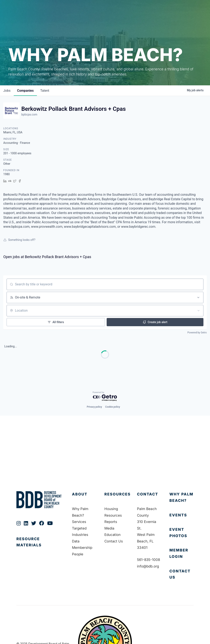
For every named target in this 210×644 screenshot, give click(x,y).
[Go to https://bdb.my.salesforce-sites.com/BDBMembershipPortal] (181, 553)
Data (76, 541)
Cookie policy (113, 407)
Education (113, 535)
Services (79, 522)
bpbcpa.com (29, 114)
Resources (118, 494)
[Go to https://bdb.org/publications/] (40, 546)
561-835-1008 (149, 560)
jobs (7, 91)
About (80, 494)
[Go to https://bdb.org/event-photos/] (181, 533)
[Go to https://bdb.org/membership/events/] (181, 515)
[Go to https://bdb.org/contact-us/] (181, 574)
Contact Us (114, 541)
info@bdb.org (148, 566)
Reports (111, 522)
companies (25, 91)
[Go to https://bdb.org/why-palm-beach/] (181, 497)
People (78, 554)
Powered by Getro (197, 333)
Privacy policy (94, 407)
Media (109, 528)
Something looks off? (19, 240)
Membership (82, 548)
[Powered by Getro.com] (105, 396)
